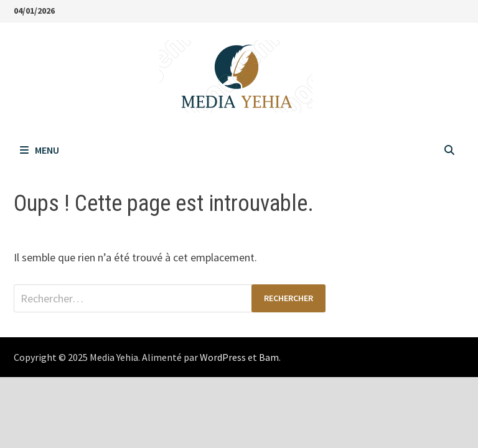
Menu (40, 150)
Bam (269, 357)
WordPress (223, 357)
